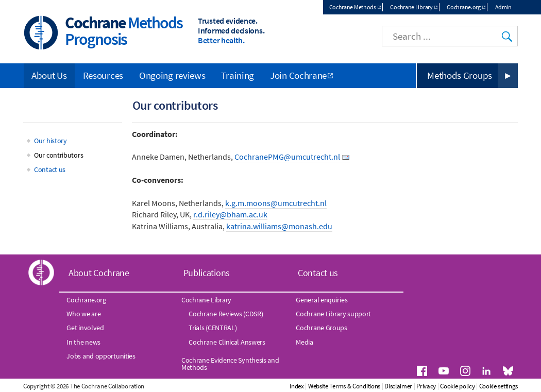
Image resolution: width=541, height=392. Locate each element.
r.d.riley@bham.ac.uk (230, 214)
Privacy (426, 386)
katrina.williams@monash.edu (279, 226)
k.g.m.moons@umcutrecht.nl (276, 203)
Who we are (83, 314)
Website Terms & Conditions (344, 386)
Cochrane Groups (322, 328)
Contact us (50, 169)
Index (297, 386)
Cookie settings (499, 386)
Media (305, 342)
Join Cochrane (298, 75)
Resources (103, 75)
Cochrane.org (463, 7)
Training (238, 75)
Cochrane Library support (333, 314)
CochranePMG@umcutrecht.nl (287, 157)
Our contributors (58, 155)
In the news (83, 342)
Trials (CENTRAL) (213, 328)
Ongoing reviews (172, 75)
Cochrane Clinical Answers (227, 342)
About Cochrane (99, 273)
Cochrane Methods (353, 7)
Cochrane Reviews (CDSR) (226, 314)
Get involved (85, 328)
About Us (49, 75)
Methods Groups (460, 75)
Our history (50, 141)
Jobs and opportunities (101, 356)
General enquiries (322, 300)
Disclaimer (398, 386)
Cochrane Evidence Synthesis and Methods (230, 364)
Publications (207, 273)
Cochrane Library (411, 7)
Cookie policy (457, 386)
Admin (504, 7)
